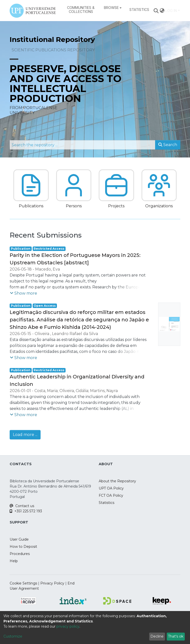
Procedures (20, 554)
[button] (31, 185)
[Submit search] (156, 11)
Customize (13, 636)
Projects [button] (116, 206)
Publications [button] (31, 206)
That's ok (176, 636)
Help (14, 561)
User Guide (19, 539)
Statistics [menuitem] (139, 10)
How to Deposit (23, 547)
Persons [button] (74, 206)
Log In (171, 11)
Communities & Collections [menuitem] (81, 10)
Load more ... (25, 435)
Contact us (22, 506)
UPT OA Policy (111, 488)
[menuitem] (113, 8)
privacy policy (68, 626)
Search (168, 145)
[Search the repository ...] (83, 145)
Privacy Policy (52, 583)
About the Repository (117, 481)
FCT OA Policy (111, 495)
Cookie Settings (23, 583)
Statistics (107, 503)
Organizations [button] (159, 206)
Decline (157, 636)
